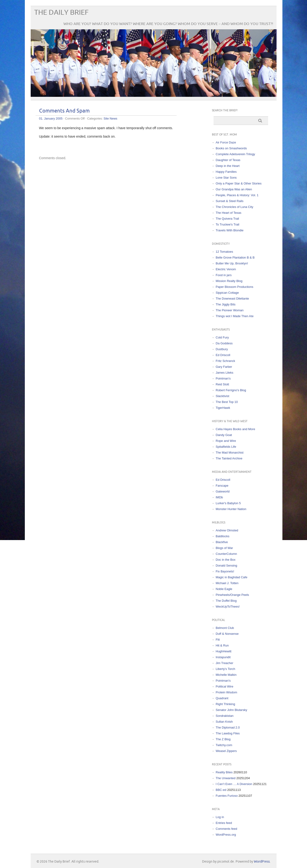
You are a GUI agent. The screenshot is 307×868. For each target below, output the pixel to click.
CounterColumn (226, 554)
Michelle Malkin (226, 675)
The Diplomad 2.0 (228, 727)
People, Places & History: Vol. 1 (237, 195)
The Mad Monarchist (230, 453)
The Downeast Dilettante (232, 299)
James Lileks (224, 373)
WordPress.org (226, 835)
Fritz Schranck (225, 361)
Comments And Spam (64, 111)
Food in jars (224, 275)
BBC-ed (221, 790)
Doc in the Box (226, 560)
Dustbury (222, 349)
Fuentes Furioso (227, 796)
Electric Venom (226, 269)
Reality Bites (224, 772)
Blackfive (222, 542)
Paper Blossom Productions (234, 287)
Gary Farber (224, 367)
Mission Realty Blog (229, 281)
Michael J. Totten (227, 583)
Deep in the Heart (228, 166)
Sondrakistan (225, 716)
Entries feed (224, 823)
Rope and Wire (226, 441)
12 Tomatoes (224, 252)
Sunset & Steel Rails (230, 201)
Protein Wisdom (226, 692)
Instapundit (223, 657)
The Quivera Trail (227, 219)
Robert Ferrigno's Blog (231, 390)
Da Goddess (224, 343)
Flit (218, 640)
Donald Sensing (226, 566)
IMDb (219, 497)
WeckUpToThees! (228, 607)
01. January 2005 (51, 118)
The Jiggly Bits (226, 304)
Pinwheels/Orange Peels (232, 595)
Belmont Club (225, 628)
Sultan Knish (224, 722)
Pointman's (223, 378)
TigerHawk (223, 408)
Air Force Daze (226, 142)
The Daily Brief (61, 13)
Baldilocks (223, 536)
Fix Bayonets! (225, 571)
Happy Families (226, 172)
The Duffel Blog (226, 601)
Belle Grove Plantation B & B (235, 257)
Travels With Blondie (230, 230)
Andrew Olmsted (227, 530)
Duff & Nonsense (227, 634)
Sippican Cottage (227, 293)
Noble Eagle (224, 589)
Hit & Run (222, 645)
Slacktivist (222, 396)
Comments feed (226, 829)
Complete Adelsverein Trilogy (235, 154)
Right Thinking (225, 704)
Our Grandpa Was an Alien (234, 189)
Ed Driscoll (223, 355)
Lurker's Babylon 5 (228, 503)
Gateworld (223, 491)
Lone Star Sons (226, 178)
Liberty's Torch (225, 669)
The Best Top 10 (227, 402)
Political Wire (224, 686)
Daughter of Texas (228, 160)
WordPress (262, 862)
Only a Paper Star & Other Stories (239, 183)
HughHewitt (224, 651)
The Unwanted (226, 778)
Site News (110, 118)
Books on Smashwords (231, 148)
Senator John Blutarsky (231, 710)
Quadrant (222, 698)
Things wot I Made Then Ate (235, 316)
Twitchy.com (224, 745)
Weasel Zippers (226, 751)
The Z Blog (223, 739)
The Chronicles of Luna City (234, 207)
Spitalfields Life (226, 447)
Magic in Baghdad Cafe (231, 577)
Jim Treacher (224, 663)
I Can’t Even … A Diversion (234, 784)
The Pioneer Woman (230, 310)
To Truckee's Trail (227, 224)
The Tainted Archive (229, 458)
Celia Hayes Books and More (235, 429)
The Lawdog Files (228, 733)
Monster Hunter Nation (231, 509)
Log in (220, 817)
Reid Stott (222, 384)
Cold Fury (222, 337)
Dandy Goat (224, 435)
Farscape (222, 486)
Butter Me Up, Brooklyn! (232, 263)
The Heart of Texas (229, 213)
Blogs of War (224, 548)
